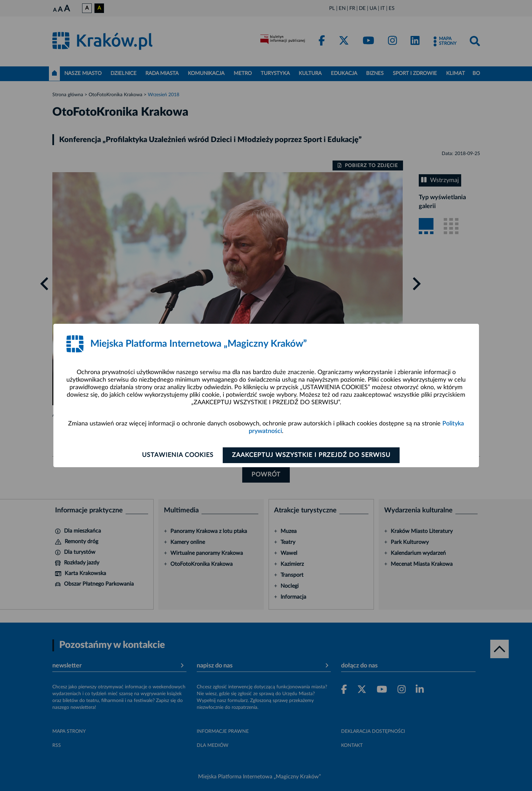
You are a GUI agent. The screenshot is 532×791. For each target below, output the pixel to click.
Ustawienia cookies (178, 455)
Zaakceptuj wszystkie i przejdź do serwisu (311, 455)
